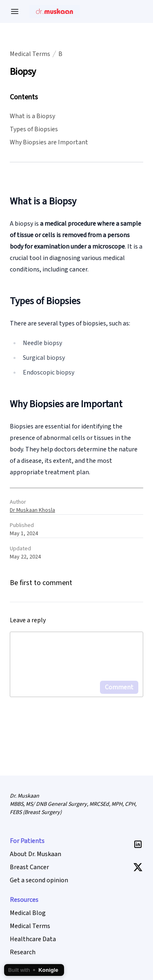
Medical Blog (28, 913)
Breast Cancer (29, 867)
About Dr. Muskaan (35, 854)
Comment (119, 687)
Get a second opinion (39, 880)
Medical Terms (30, 54)
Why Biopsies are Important (49, 142)
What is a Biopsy (32, 116)
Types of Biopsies (34, 129)
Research (23, 952)
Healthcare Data (33, 939)
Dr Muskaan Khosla (32, 510)
